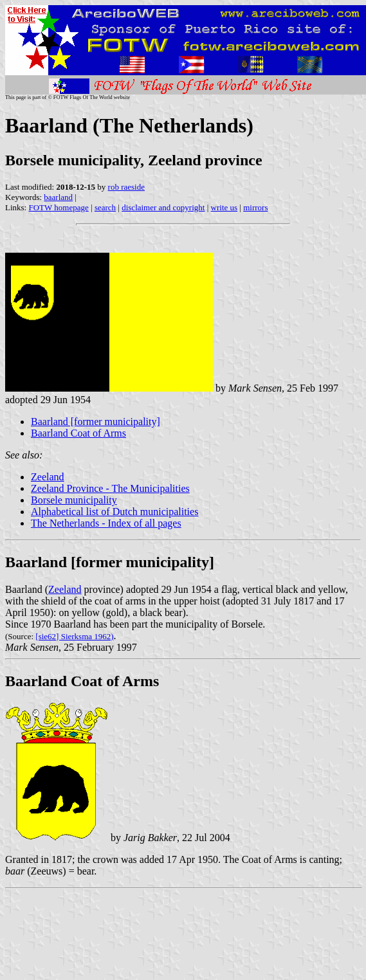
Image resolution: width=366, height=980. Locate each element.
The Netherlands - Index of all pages (106, 523)
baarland (58, 197)
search (105, 207)
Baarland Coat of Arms (78, 433)
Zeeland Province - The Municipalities (110, 488)
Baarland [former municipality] (96, 422)
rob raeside (126, 187)
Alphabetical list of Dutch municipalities (114, 512)
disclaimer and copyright (163, 207)
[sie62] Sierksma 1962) (74, 636)
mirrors (255, 207)
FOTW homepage (58, 207)
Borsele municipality (74, 500)
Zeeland (48, 477)
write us (224, 207)
